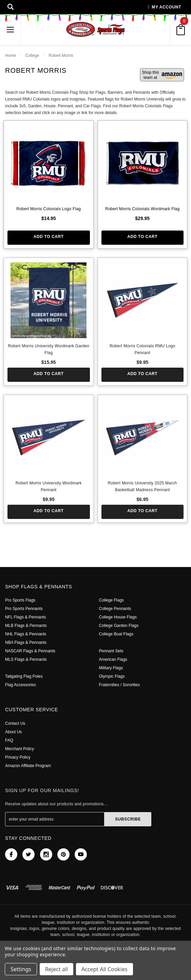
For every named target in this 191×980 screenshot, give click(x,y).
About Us (14, 732)
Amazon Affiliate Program (29, 766)
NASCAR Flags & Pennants (30, 651)
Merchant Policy (20, 749)
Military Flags (111, 668)
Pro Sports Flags (20, 600)
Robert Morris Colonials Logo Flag (49, 209)
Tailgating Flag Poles (24, 676)
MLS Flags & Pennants (26, 659)
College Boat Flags (117, 634)
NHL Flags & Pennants (26, 634)
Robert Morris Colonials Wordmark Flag (142, 209)
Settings (21, 969)
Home (11, 56)
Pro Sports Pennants (24, 609)
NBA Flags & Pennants (26, 643)
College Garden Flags (119, 626)
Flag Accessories (22, 685)
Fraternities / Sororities (121, 685)
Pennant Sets (112, 651)
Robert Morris (61, 56)
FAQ (9, 740)
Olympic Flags (112, 676)
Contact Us (16, 723)
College (33, 56)
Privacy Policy (18, 757)
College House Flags (118, 617)
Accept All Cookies (104, 969)
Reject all (56, 969)
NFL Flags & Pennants (25, 617)
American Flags (114, 659)
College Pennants (116, 609)
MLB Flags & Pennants (26, 626)
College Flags (112, 600)
